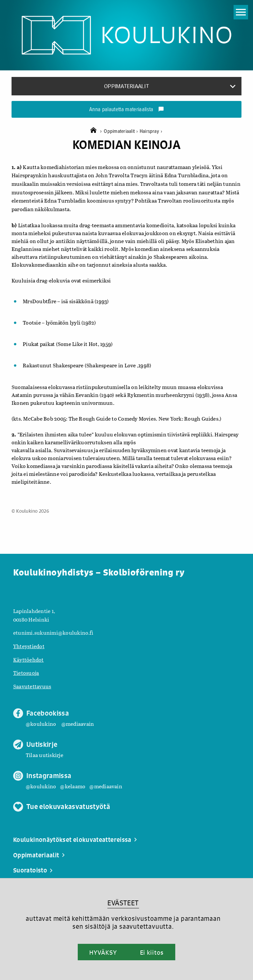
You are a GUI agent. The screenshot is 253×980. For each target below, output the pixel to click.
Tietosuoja (26, 673)
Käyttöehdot (28, 660)
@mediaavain (78, 724)
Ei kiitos (152, 952)
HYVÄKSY (103, 952)
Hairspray (151, 131)
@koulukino (41, 724)
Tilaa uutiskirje (44, 755)
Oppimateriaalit (122, 131)
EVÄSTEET (123, 903)
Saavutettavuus (32, 686)
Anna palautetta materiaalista (127, 110)
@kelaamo (73, 786)
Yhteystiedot (29, 646)
